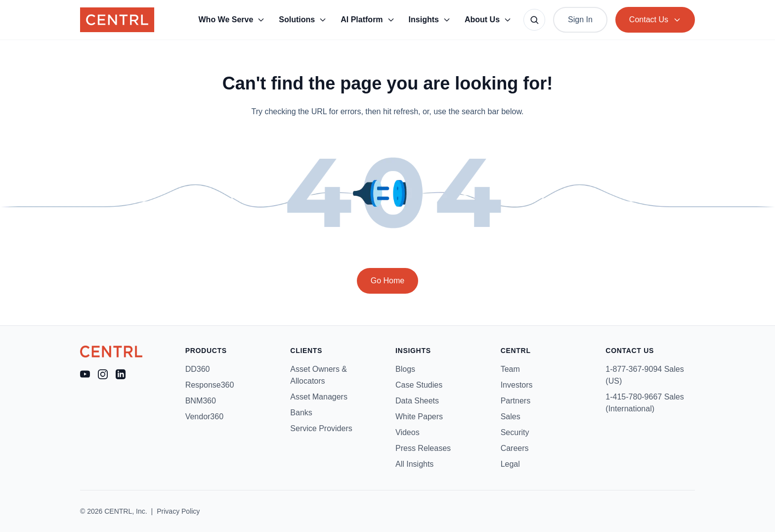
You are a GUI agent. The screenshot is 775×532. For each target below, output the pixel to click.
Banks (301, 413)
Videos (408, 432)
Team (510, 369)
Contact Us (655, 20)
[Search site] (534, 20)
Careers (515, 448)
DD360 (198, 369)
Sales (511, 417)
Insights (430, 20)
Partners (516, 401)
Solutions (303, 20)
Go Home (387, 281)
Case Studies (419, 385)
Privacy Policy (178, 511)
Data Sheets (417, 401)
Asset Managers (319, 397)
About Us (488, 20)
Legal (510, 464)
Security (515, 432)
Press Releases (423, 448)
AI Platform (367, 20)
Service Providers (321, 428)
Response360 (210, 385)
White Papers (419, 417)
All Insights (414, 464)
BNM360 (201, 401)
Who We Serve (232, 20)
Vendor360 (204, 417)
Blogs (405, 369)
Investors (517, 385)
